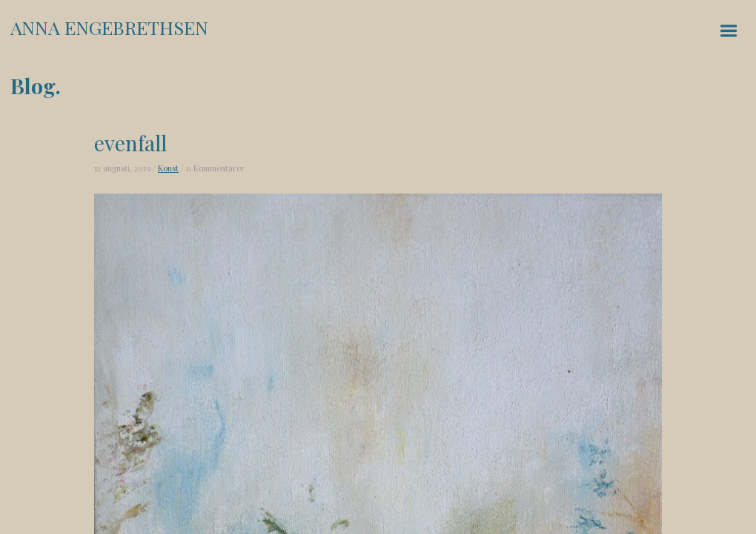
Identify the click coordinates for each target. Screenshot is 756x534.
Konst (168, 168)
